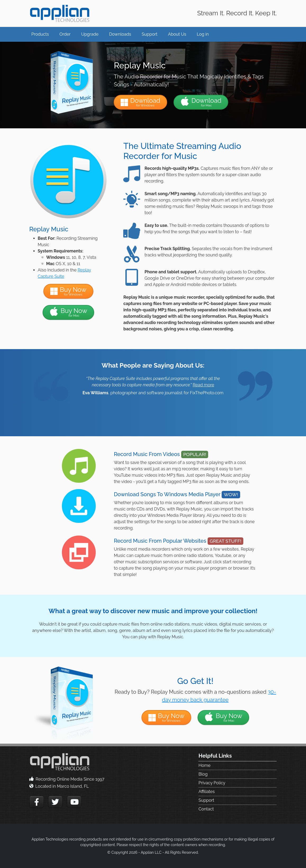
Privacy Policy (212, 783)
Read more (203, 385)
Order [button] (65, 34)
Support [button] (150, 34)
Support (206, 800)
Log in (203, 34)
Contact (206, 809)
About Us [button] (177, 34)
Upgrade (90, 34)
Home (204, 765)
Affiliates (206, 792)
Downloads (120, 34)
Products (40, 34)
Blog (203, 774)
